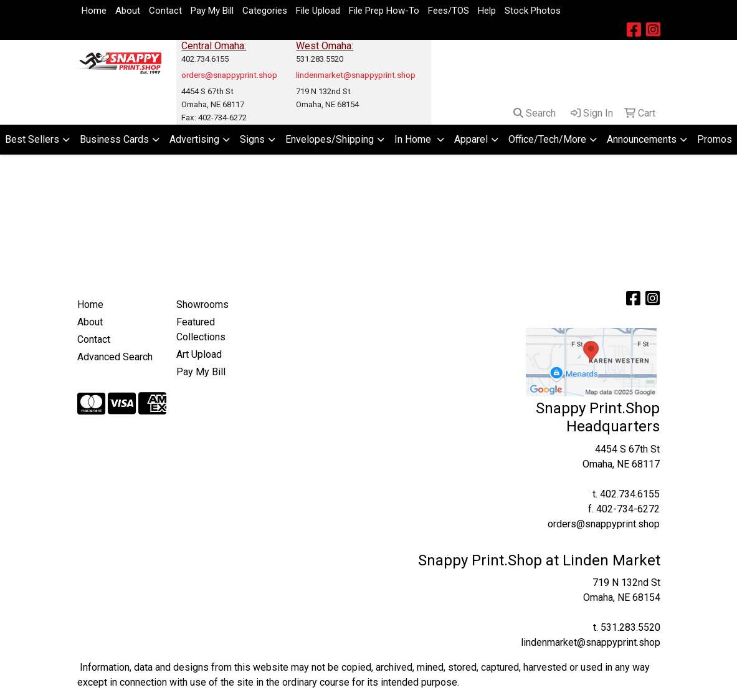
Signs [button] (252, 139)
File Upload (318, 11)
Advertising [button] (194, 139)
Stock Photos (533, 11)
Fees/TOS (449, 11)
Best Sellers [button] (32, 139)
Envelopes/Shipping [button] (330, 139)
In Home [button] (414, 139)
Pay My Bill (212, 11)
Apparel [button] (471, 139)
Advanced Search (115, 357)
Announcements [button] (642, 139)
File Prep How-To (384, 11)
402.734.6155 (630, 494)
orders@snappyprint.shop (604, 524)
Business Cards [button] (114, 139)
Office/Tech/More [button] (547, 139)
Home (94, 11)
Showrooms (202, 304)
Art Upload (199, 354)
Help (487, 11)
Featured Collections (201, 329)
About (128, 11)
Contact (165, 11)
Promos (715, 139)
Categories (265, 11)
